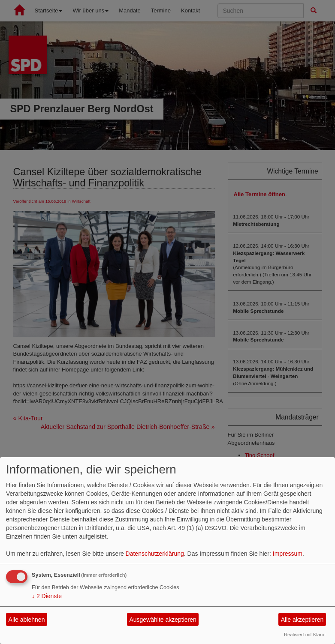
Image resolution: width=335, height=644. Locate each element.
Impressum (288, 554)
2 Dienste (47, 596)
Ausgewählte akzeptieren (163, 620)
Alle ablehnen (27, 620)
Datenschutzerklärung (155, 554)
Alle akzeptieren (302, 620)
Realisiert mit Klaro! (305, 635)
